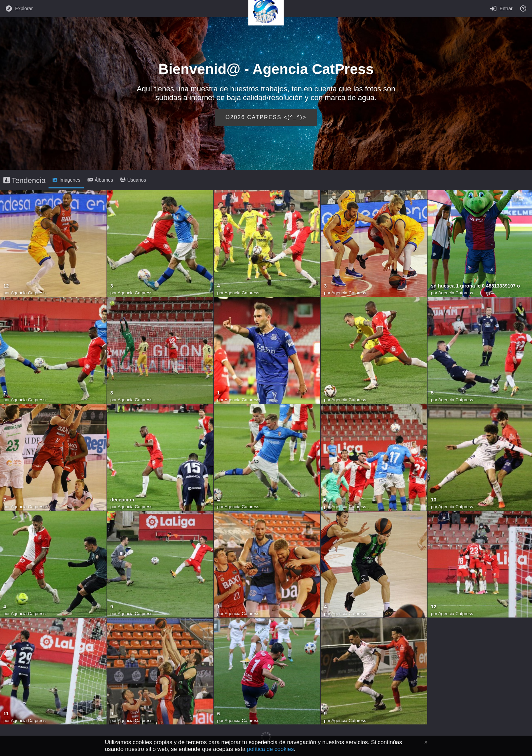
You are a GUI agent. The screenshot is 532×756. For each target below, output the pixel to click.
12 (6, 286)
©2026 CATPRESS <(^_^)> (266, 117)
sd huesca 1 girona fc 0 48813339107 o (476, 286)
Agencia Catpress (28, 293)
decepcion (122, 500)
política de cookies (270, 749)
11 (6, 714)
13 (434, 500)
